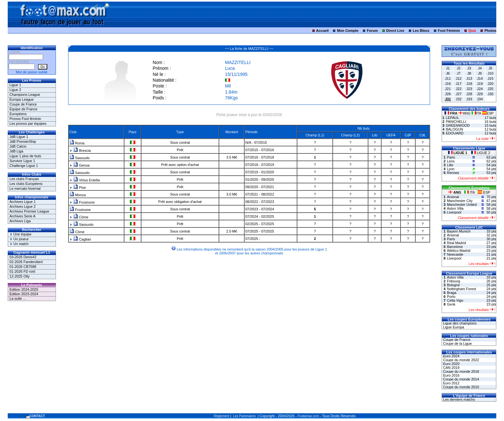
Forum (372, 31)
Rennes (453, 173)
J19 (480, 84)
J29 (480, 94)
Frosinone (84, 202)
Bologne (453, 285)
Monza (78, 195)
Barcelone (455, 247)
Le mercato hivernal (25, 188)
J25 (491, 89)
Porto (451, 297)
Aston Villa (455, 208)
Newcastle (455, 254)
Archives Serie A (23, 216)
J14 (480, 78)
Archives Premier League (30, 211)
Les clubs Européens (26, 184)
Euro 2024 (451, 356)
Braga (451, 293)
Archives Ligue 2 (23, 206)
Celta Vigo (455, 300)
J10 (491, 73)
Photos (490, 31)
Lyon (450, 169)
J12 (459, 78)
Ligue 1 (15, 85)
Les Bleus (421, 31)
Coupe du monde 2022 (460, 360)
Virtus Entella (87, 180)
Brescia (82, 151)
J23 (469, 89)
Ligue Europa (453, 327)
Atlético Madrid (459, 251)
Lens (451, 161)
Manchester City (459, 201)
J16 (448, 84)
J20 (491, 84)
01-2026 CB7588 (23, 267)
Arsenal (453, 197)
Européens (18, 114)
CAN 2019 (451, 368)
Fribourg (453, 281)
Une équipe (21, 234)
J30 (491, 94)
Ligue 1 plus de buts (25, 156)
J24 (480, 89)
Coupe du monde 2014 (460, 379)
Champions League (25, 95)
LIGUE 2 (481, 153)
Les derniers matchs (458, 399)
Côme (81, 217)
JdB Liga (17, 151)
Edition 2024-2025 (24, 289)
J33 (469, 99)
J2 (459, 68)
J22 (459, 89)
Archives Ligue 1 (23, 202)
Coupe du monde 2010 (460, 387)
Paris (451, 157)
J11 (448, 78)
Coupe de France (23, 104)
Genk (451, 304)
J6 (448, 73)
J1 (448, 68)
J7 (459, 73)
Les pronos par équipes (28, 124)
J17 (459, 84)
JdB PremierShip (23, 142)
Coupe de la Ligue (457, 343)
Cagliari (82, 239)
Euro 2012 (451, 383)
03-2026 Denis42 (23, 257)
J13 (469, 78)
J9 (480, 73)
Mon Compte (348, 31)
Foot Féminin (449, 31)
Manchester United (462, 205)
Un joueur (19, 239)
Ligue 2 (15, 90)
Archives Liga (20, 221)
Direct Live (395, 31)
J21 (448, 89)
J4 (480, 68)
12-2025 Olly (20, 276)
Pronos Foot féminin (25, 119)
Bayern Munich (459, 231)
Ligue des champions (459, 323)
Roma (77, 143)
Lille (450, 165)
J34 (480, 99)
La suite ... (18, 298)
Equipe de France (24, 109)
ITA (477, 113)
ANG (465, 113)
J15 (491, 78)
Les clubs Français (24, 179)
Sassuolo (80, 158)
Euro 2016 (451, 375)
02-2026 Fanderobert (26, 262)
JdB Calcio (18, 146)
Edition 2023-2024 (24, 294)
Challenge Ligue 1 (24, 166)
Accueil (322, 31)
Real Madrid (456, 243)
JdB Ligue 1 (19, 137)
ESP (488, 113)
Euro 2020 (451, 364)
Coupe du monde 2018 (460, 371)
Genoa (81, 165)
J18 (469, 84)
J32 (459, 99)
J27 (459, 94)
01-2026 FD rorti (22, 271)
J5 (491, 68)
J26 (448, 94)
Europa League (22, 99)
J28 (469, 94)
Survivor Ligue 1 (22, 161)
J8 (469, 73)
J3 (469, 68)
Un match (19, 244)
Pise (80, 188)
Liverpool (454, 212)
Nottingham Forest (461, 289)
